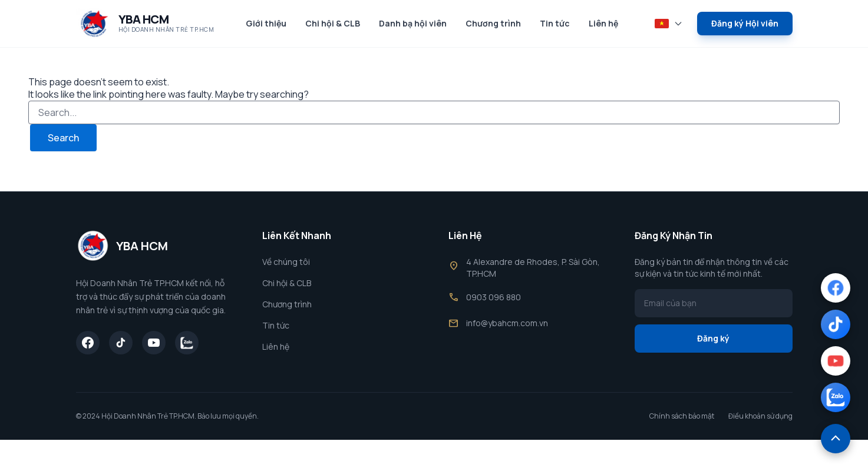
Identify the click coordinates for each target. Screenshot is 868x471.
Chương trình (493, 23)
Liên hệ (603, 23)
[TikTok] (121, 343)
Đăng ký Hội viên (745, 23)
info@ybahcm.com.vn (507, 323)
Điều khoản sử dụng (760, 416)
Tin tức (555, 23)
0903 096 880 (494, 297)
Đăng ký (713, 338)
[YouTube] (154, 343)
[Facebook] (88, 343)
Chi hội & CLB (333, 23)
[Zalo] (187, 343)
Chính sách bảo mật (682, 416)
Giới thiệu (266, 23)
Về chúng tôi (286, 262)
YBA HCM (144, 19)
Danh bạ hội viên (413, 23)
